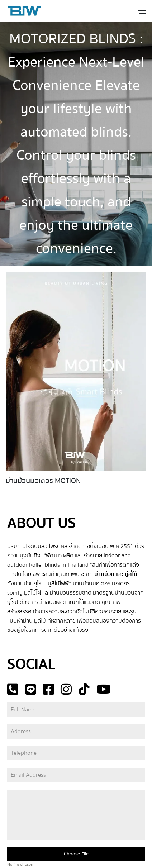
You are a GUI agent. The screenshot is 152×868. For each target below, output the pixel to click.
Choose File (76, 854)
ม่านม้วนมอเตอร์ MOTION (43, 481)
